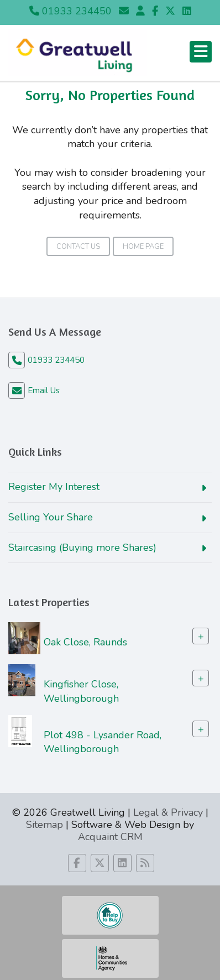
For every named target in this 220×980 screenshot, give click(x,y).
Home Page (143, 247)
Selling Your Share (51, 517)
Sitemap (44, 825)
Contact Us (78, 247)
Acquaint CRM (110, 837)
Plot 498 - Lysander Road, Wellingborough (103, 742)
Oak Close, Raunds (85, 642)
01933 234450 (70, 11)
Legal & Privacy (168, 812)
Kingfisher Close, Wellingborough (81, 691)
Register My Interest (54, 487)
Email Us (44, 390)
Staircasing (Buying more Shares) (82, 548)
